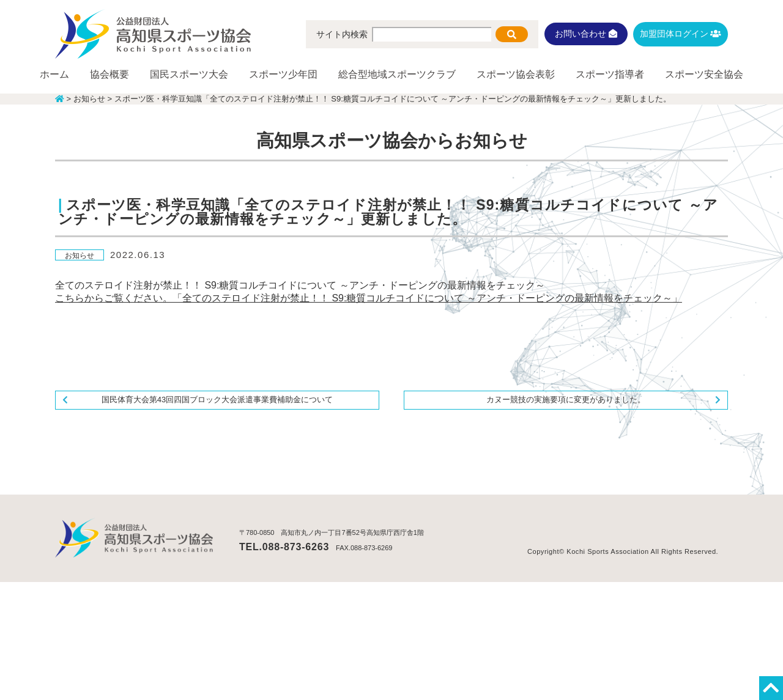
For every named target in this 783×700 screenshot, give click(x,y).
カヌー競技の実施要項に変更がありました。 (566, 400)
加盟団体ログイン (681, 34)
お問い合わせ (586, 34)
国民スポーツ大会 (189, 74)
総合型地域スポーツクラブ (397, 74)
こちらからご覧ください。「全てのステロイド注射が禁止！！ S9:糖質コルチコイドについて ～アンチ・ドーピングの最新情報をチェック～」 (369, 298)
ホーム (54, 74)
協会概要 (109, 74)
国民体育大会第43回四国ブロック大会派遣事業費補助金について (217, 400)
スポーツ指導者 (610, 74)
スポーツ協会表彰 (516, 74)
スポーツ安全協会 (704, 74)
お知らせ (80, 256)
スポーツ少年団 (283, 74)
